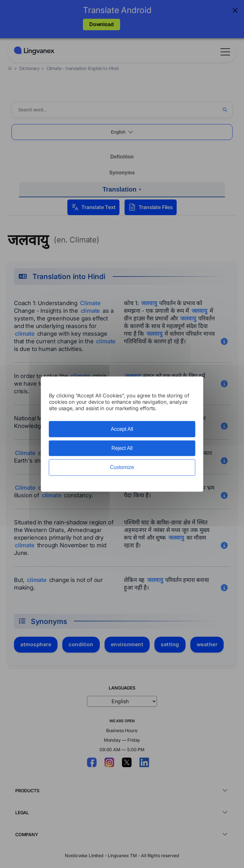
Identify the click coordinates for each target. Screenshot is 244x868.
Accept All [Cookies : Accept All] (122, 429)
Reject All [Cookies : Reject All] (122, 448)
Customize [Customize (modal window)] (122, 468)
